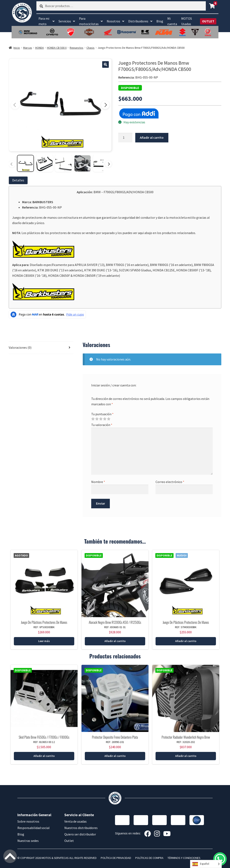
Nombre (98, 482)
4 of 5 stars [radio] (105, 419)
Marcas (28, 48)
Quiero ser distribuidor (80, 834)
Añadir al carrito (152, 137)
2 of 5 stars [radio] (97, 419)
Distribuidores (138, 21)
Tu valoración (102, 425)
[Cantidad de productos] (125, 138)
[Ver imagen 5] (102, 163)
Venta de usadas (75, 821)
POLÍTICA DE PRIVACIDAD (116, 858)
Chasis (90, 48)
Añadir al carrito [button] (115, 641)
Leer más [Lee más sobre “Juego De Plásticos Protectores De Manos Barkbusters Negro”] (44, 641)
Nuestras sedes (28, 841)
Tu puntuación (102, 414)
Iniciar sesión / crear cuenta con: (114, 385)
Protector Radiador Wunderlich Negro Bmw (186, 737)
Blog (160, 21)
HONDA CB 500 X (57, 48)
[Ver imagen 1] (25, 163)
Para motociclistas (89, 21)
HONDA (40, 48)
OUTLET (208, 21)
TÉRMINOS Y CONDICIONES (184, 858)
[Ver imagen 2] (44, 163)
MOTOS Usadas (187, 21)
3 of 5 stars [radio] (101, 419)
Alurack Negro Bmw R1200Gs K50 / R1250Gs (115, 622)
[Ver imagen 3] (63, 163)
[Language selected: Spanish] (206, 864)
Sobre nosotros (28, 821)
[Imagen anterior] (15, 105)
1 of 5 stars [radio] (93, 419)
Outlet (69, 841)
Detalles (18, 180)
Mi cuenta (172, 21)
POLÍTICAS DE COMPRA (149, 858)
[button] (105, 64)
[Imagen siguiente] (105, 105)
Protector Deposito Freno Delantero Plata (115, 737)
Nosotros (113, 21)
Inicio (17, 48)
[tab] (19, 180)
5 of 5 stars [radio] (109, 419)
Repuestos (77, 48)
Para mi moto (44, 21)
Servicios (65, 21)
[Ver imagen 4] (83, 163)
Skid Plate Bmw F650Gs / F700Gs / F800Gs (44, 737)
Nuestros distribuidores (81, 828)
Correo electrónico (170, 482)
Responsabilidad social (34, 828)
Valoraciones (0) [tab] (20, 347)
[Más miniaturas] (108, 164)
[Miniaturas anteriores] (12, 164)
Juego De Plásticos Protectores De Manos (44, 622)
